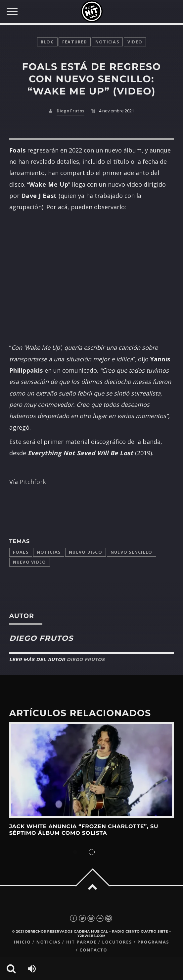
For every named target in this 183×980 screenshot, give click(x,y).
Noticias (49, 552)
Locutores (117, 942)
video (135, 42)
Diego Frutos (70, 111)
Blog (47, 42)
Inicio (23, 942)
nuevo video (30, 562)
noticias (107, 42)
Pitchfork (33, 482)
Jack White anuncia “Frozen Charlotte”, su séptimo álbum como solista (84, 830)
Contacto (93, 950)
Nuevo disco (86, 552)
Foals (21, 552)
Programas (153, 942)
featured (75, 42)
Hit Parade (81, 942)
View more (92, 770)
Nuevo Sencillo (132, 552)
